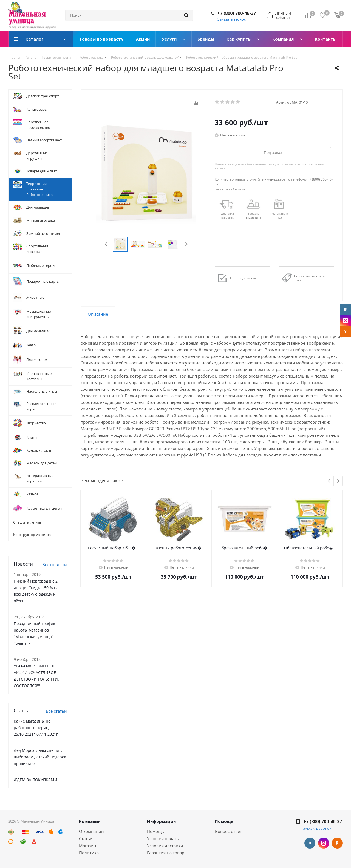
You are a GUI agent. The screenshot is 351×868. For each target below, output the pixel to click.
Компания (90, 821)
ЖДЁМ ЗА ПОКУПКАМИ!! (37, 780)
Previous (106, 244)
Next (186, 244)
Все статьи (56, 711)
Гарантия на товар (166, 853)
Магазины (89, 846)
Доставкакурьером (228, 215)
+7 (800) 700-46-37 (237, 13)
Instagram (346, 321)
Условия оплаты (163, 838)
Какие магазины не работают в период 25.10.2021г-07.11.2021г (36, 728)
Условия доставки (165, 846)
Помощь (155, 831)
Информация (161, 821)
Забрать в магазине (254, 215)
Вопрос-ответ (228, 831)
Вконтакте (346, 309)
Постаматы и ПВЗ (279, 215)
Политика (89, 853)
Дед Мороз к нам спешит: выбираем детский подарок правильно (40, 757)
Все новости (55, 564)
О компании (91, 831)
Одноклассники (346, 332)
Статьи (86, 838)
